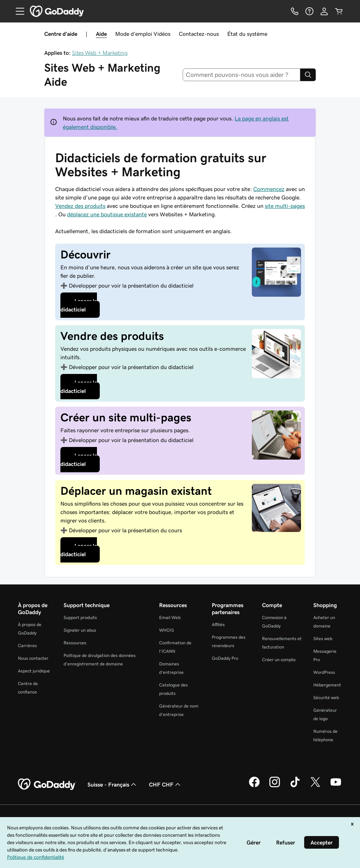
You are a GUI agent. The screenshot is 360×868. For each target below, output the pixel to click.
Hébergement (327, 685)
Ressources (75, 643)
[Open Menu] (17, 11)
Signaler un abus (80, 630)
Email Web (170, 617)
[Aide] (309, 11)
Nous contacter (33, 658)
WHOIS (166, 630)
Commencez (269, 189)
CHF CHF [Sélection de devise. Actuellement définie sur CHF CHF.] (165, 784)
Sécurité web (326, 698)
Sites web (323, 639)
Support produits (80, 617)
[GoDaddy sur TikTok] (295, 786)
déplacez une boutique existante (107, 214)
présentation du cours (125, 530)
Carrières (27, 646)
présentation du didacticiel (131, 285)
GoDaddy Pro (225, 658)
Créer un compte (279, 660)
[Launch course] (96, 460)
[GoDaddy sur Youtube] (336, 786)
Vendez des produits (80, 206)
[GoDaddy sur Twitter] (315, 786)
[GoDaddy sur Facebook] (254, 786)
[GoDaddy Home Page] (47, 784)
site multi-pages (285, 206)
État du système (247, 34)
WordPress (324, 672)
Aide (101, 34)
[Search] (308, 75)
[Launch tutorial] (96, 305)
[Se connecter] (324, 11)
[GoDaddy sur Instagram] (275, 786)
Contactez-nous (199, 34)
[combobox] (241, 75)
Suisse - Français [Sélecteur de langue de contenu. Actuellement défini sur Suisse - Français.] (113, 784)
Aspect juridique (34, 671)
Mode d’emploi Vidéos (143, 34)
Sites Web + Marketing (100, 53)
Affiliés (218, 624)
